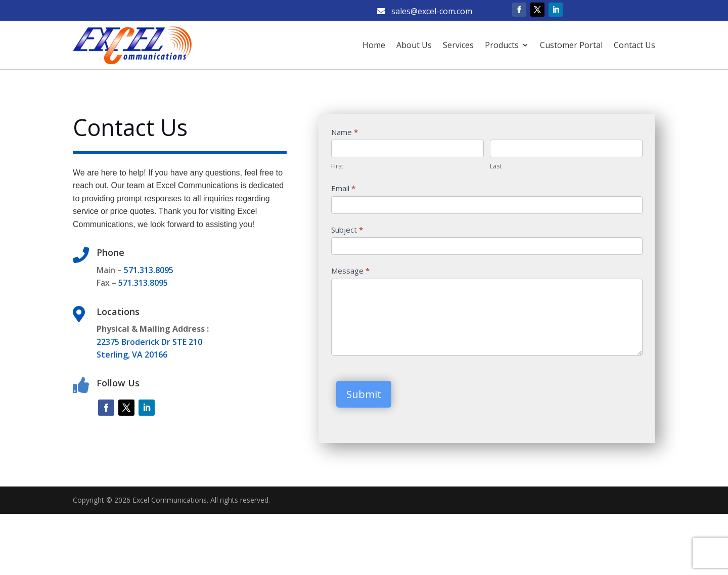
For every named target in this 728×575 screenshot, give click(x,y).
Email (343, 188)
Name (345, 132)
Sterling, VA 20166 (132, 355)
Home (374, 45)
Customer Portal (571, 45)
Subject (347, 230)
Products (502, 45)
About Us (414, 45)
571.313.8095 (149, 270)
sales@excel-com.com (425, 11)
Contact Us (634, 45)
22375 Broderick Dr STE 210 (149, 342)
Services (458, 45)
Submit (364, 394)
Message (350, 271)
